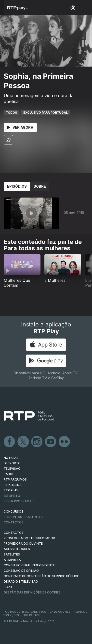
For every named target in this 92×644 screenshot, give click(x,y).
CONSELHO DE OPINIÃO (21, 571)
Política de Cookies (56, 612)
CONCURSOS (13, 511)
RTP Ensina (13, 485)
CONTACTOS (14, 533)
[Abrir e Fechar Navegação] (86, 8)
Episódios (17, 186)
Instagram (37, 442)
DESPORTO (12, 463)
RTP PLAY (11, 490)
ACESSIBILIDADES (17, 549)
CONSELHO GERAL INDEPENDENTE (29, 565)
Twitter (23, 442)
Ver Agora (20, 127)
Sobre (40, 186)
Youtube (51, 442)
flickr (65, 442)
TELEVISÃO (12, 469)
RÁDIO (8, 474)
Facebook (10, 442)
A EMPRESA (12, 560)
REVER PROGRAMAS (19, 501)
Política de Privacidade (21, 612)
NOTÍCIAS (11, 458)
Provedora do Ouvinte (23, 544)
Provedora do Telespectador (29, 538)
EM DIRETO (12, 496)
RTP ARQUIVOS (15, 479)
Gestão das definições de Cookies (32, 592)
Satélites (12, 554)
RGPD (8, 587)
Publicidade (31, 615)
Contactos (14, 522)
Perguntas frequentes (23, 517)
